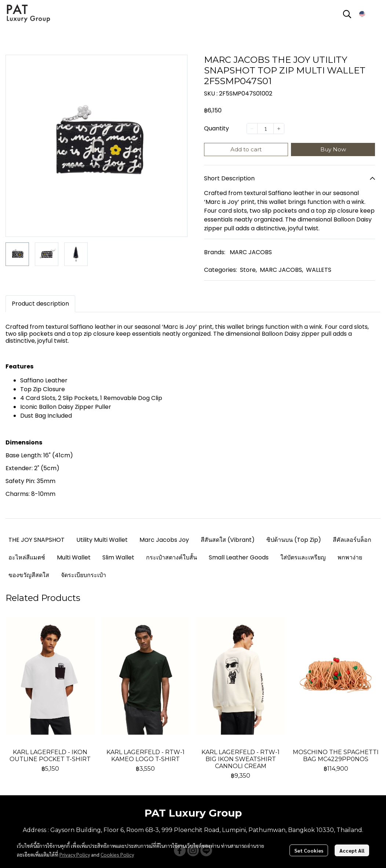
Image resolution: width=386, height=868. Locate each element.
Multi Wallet (74, 557)
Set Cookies (309, 850)
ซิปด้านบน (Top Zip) (294, 540)
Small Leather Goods (239, 557)
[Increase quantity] (279, 129)
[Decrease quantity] (252, 129)
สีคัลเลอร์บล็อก (352, 540)
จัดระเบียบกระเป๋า (83, 575)
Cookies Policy (117, 854)
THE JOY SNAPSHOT (37, 540)
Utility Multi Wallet (102, 540)
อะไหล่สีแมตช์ (27, 557)
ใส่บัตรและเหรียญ (303, 557)
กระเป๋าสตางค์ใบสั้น (172, 557)
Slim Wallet (118, 557)
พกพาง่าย (350, 557)
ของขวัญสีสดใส (29, 575)
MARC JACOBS (251, 252)
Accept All (352, 850)
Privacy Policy (75, 854)
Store (248, 270)
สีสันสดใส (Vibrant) (228, 540)
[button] (347, 14)
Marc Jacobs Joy (164, 540)
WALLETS (319, 270)
